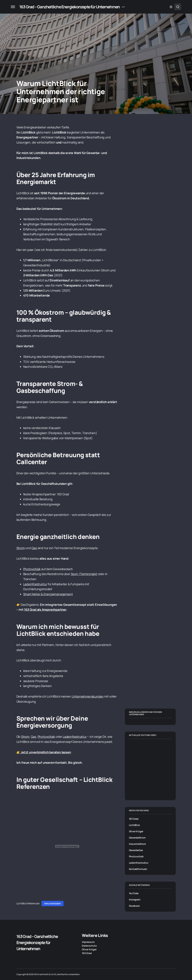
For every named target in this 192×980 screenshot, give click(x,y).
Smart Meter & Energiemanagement (48, 594)
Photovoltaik (32, 569)
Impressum (88, 942)
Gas (34, 548)
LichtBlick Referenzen (28, 903)
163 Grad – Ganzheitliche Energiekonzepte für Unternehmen (69, 7)
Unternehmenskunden (88, 696)
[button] (13, 7)
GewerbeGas (136, 850)
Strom (21, 548)
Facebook (134, 906)
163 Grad (134, 819)
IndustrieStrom (138, 844)
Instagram (135, 900)
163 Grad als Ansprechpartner (45, 610)
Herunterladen (53, 903)
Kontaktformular (138, 869)
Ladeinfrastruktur (35, 584)
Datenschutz (89, 946)
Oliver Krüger (136, 831)
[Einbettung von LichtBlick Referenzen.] (67, 846)
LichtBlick (134, 825)
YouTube (134, 893)
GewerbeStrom (137, 838)
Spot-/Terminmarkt (84, 574)
